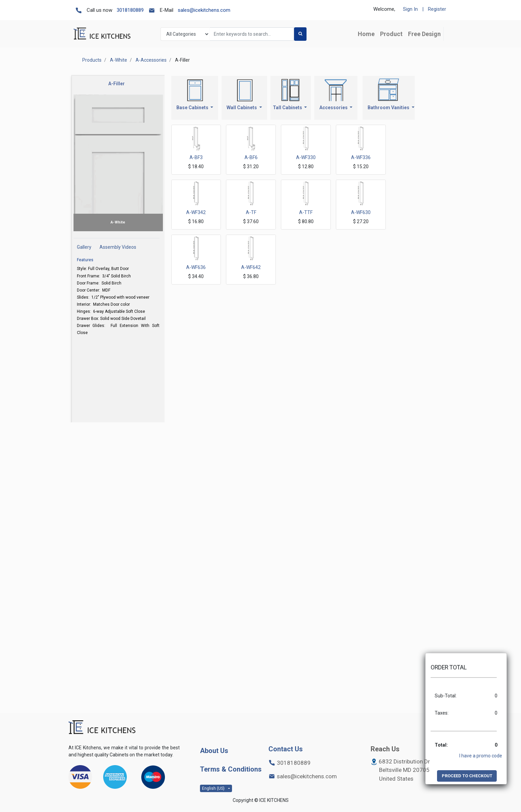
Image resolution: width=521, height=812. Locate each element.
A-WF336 (361, 157)
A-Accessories (151, 60)
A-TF (251, 212)
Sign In (410, 9)
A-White (119, 60)
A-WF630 (361, 212)
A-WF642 (251, 267)
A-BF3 (196, 157)
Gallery (84, 247)
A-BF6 (251, 157)
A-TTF (306, 212)
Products (92, 60)
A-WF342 (196, 212)
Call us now (99, 10)
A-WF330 (306, 157)
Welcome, (384, 9)
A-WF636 (196, 267)
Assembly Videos (118, 247)
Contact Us (286, 749)
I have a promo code (481, 756)
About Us (214, 751)
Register (437, 9)
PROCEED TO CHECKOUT (467, 776)
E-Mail (167, 10)
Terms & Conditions (231, 769)
